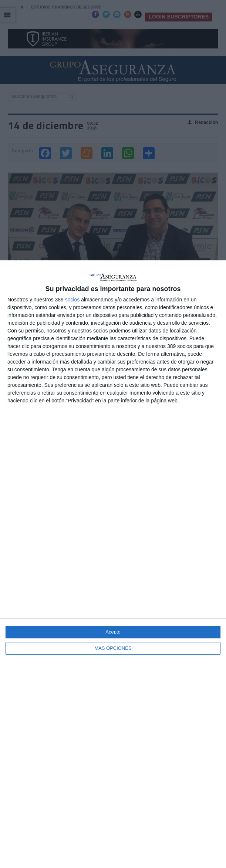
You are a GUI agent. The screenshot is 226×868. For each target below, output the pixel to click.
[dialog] (113, 564)
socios (72, 300)
